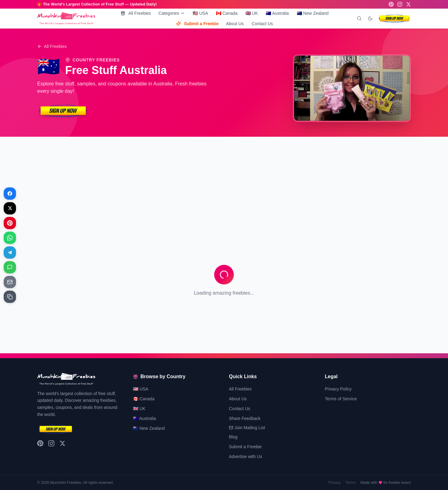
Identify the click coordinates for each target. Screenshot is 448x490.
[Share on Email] (10, 282)
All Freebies (136, 13)
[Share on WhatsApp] (10, 238)
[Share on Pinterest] (10, 223)
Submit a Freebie (197, 24)
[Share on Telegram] (10, 253)
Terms (350, 483)
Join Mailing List (247, 428)
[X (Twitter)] (408, 4)
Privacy (334, 483)
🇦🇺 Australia (277, 13)
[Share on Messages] (10, 267)
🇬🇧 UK (252, 13)
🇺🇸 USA (200, 13)
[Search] (359, 18)
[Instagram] (400, 4)
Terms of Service (341, 399)
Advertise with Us (246, 457)
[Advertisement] (222, 185)
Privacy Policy (338, 389)
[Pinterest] (391, 4)
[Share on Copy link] (10, 297)
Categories (172, 13)
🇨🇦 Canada (227, 13)
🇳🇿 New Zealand (313, 13)
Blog (233, 437)
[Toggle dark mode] (370, 18)
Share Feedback (245, 418)
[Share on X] (10, 208)
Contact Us (262, 24)
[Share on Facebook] (10, 194)
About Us (235, 24)
